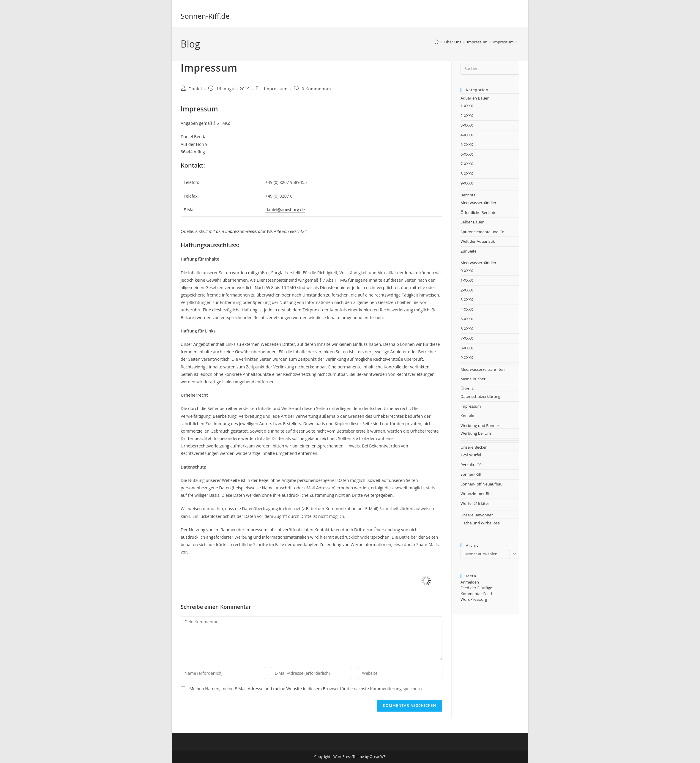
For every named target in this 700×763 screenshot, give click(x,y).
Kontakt (468, 416)
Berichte (468, 195)
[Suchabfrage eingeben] (490, 69)
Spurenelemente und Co (482, 232)
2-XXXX (467, 116)
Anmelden (470, 582)
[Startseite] (437, 42)
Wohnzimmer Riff (476, 494)
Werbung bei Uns (476, 433)
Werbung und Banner (480, 425)
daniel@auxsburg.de (285, 210)
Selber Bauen (473, 222)
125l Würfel (471, 455)
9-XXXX (467, 183)
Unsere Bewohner (477, 515)
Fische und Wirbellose (480, 523)
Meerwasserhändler (479, 203)
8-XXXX (467, 174)
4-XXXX (467, 135)
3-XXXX (467, 125)
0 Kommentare (317, 89)
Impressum (276, 89)
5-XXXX (467, 144)
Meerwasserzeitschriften (483, 369)
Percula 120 (471, 465)
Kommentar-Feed (476, 594)
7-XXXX (467, 164)
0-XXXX (467, 271)
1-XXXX (467, 106)
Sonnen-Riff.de (205, 16)
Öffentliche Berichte (479, 212)
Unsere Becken (474, 447)
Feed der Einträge (476, 588)
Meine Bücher (473, 379)
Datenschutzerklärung (480, 396)
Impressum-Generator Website (253, 231)
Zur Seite (469, 251)
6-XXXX (467, 154)
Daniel (195, 89)
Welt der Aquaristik (478, 241)
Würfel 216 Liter (475, 503)
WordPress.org (474, 599)
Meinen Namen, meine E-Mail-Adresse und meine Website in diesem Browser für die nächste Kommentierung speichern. (306, 689)
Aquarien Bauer (475, 98)
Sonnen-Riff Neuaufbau (482, 484)
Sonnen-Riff (471, 474)
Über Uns (469, 389)
